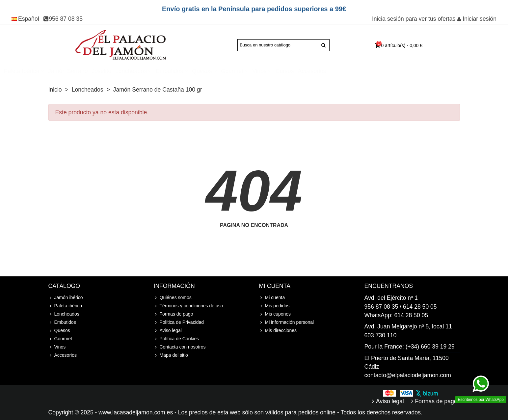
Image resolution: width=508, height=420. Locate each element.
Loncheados (209, 71)
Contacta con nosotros (180, 347)
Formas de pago (174, 314)
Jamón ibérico (55, 71)
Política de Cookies (176, 339)
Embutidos (247, 71)
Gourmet (310, 71)
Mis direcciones (278, 331)
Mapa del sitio (171, 355)
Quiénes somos (173, 298)
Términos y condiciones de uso (188, 306)
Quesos (280, 71)
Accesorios (390, 71)
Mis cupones (275, 314)
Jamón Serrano (146, 71)
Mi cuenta (272, 298)
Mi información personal (287, 322)
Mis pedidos (274, 306)
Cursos (363, 71)
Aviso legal (168, 331)
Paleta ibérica (100, 71)
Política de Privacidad (179, 322)
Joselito (179, 71)
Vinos (337, 71)
